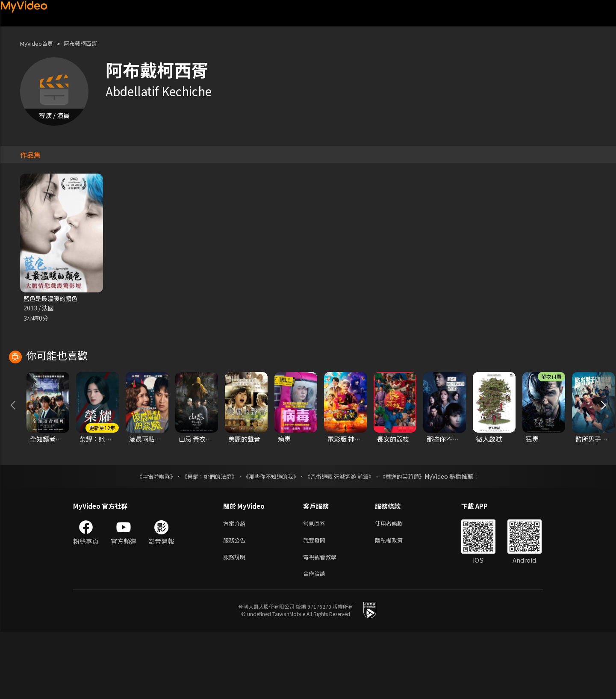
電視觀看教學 (322, 622)
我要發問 (316, 604)
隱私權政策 (396, 604)
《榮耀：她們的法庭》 (205, 538)
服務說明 (236, 622)
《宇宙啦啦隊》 (148, 538)
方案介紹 (236, 586)
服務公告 (236, 604)
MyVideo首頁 (40, 43)
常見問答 (316, 586)
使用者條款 (396, 586)
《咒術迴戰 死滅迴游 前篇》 (344, 538)
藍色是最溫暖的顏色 (52, 299)
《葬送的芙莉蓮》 (411, 538)
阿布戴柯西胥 (89, 43)
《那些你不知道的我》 (271, 538)
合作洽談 (316, 640)
